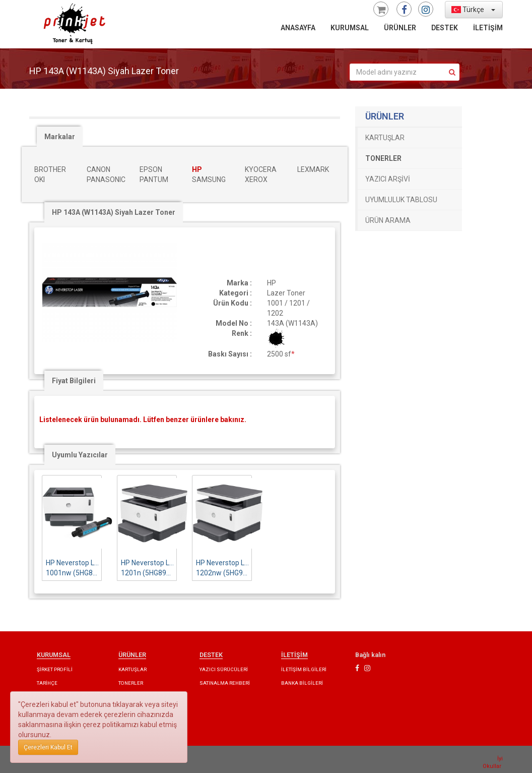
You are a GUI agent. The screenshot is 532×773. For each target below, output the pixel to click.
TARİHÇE (47, 683)
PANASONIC (106, 180)
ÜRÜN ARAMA (388, 220)
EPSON (151, 169)
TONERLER (383, 158)
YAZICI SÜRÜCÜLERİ (224, 669)
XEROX (256, 180)
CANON (98, 169)
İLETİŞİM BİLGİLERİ (304, 669)
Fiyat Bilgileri (74, 381)
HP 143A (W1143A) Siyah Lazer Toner (114, 212)
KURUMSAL (350, 28)
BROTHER (50, 169)
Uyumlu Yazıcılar (80, 455)
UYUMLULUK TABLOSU (401, 200)
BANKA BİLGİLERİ (302, 683)
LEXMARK (313, 169)
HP (197, 169)
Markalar (60, 137)
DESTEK (445, 28)
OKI (40, 180)
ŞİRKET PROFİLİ (55, 669)
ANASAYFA (298, 28)
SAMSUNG (209, 180)
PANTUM (154, 180)
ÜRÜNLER (400, 28)
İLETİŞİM (488, 28)
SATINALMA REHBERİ (225, 683)
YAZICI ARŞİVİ (388, 179)
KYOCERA (261, 169)
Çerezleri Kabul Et (48, 747)
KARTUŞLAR (385, 138)
